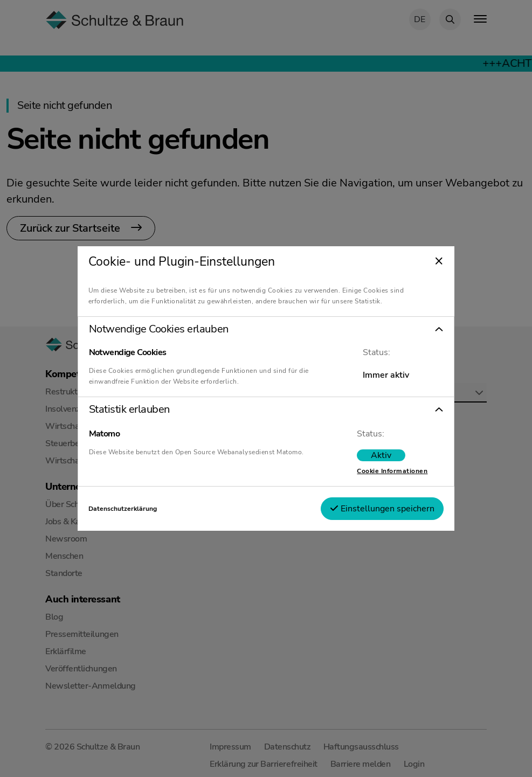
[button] (266, 329)
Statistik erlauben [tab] (132, 410)
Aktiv (379, 455)
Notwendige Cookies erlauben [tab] (161, 329)
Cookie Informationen (390, 471)
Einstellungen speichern (380, 509)
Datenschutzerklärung (125, 509)
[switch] (379, 455)
